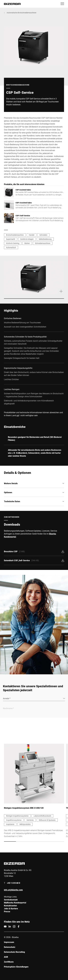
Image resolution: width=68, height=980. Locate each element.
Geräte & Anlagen (27, 239)
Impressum (9, 942)
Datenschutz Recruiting (14, 952)
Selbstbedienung (45, 239)
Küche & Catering (13, 243)
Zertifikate (9, 962)
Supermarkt (11, 239)
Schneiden (43, 235)
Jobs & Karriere (11, 908)
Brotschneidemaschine (15, 235)
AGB (6, 957)
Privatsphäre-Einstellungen (16, 967)
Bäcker (27, 243)
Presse (7, 911)
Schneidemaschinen (43, 243)
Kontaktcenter (10, 906)
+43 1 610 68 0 (13, 883)
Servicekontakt (11, 900)
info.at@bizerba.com (13, 890)
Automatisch (11, 247)
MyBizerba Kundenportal (15, 903)
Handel (32, 235)
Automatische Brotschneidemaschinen (22, 13)
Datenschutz (10, 947)
